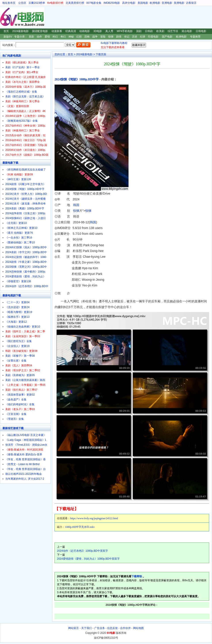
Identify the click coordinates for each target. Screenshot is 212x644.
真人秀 (109, 31)
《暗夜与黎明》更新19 (19, 312)
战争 (95, 37)
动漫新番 (57, 31)
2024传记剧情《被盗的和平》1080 (26, 257)
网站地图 (138, 628)
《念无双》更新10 (16, 223)
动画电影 (85, 31)
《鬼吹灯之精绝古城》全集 (21, 92)
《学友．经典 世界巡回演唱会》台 (26, 469)
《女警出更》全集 (16, 361)
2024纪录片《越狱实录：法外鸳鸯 (26, 199)
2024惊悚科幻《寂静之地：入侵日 (26, 218)
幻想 (79, 37)
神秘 (71, 37)
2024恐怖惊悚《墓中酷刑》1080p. (26, 272)
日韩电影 (201, 31)
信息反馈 (112, 628)
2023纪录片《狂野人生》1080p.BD (26, 194)
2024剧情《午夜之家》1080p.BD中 (26, 262)
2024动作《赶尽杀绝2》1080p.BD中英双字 (82, 551)
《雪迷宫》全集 (15, 419)
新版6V (8, 37)
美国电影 (143, 3)
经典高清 (71, 31)
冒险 (103, 37)
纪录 (143, 37)
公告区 (22, 3)
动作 (39, 37)
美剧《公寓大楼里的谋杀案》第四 (25, 380)
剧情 (119, 37)
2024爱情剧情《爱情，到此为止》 (26, 277)
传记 (127, 37)
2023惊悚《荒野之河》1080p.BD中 (26, 267)
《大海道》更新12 (16, 322)
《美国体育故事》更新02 (20, 395)
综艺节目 (173, 31)
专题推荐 (195, 37)
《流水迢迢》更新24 (17, 307)
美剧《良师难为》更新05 (20, 375)
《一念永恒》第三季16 (19, 238)
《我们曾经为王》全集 (19, 341)
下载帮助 (137, 576)
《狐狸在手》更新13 (17, 317)
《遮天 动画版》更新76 (19, 233)
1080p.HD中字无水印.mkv (80, 527)
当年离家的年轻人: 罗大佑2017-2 (25, 479)
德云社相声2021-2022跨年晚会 (24, 474)
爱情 (47, 37)
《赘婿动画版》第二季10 (20, 242)
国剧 (139, 31)
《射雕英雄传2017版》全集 (22, 121)
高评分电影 (129, 3)
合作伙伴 (125, 628)
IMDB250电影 (112, 3)
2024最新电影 (20, 31)
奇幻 (63, 37)
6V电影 (4, 17)
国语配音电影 (40, 31)
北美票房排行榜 (75, 3)
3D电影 (98, 31)
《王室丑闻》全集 (16, 414)
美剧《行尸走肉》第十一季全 (23, 67)
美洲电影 (179, 3)
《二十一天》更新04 (17, 302)
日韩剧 (149, 31)
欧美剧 (160, 31)
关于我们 (87, 628)
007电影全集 (94, 3)
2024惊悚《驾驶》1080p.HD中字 (77, 79)
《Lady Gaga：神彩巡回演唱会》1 (26, 440)
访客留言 (191, 3)
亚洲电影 (167, 3)
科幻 (55, 37)
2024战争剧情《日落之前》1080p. (26, 213)
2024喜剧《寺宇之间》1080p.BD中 (26, 252)
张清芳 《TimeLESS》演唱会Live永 (26, 445)
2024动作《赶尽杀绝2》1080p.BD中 (27, 286)
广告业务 (100, 628)
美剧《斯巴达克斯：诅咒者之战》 (25, 97)
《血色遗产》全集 (16, 400)
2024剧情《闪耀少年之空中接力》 (26, 184)
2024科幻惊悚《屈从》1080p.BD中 (26, 247)
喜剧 (31, 37)
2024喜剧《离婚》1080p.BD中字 (25, 208)
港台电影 (187, 31)
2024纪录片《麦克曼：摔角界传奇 (26, 204)
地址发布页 (9, 3)
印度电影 (153, 37)
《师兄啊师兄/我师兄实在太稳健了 (26, 170)
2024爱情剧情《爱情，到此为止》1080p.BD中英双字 (88, 559)
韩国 (76, 205)
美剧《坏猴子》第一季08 (20, 356)
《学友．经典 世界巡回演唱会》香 (26, 459)
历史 (135, 37)
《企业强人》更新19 (17, 346)
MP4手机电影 (125, 31)
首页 (6, 31)
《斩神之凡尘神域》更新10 (21, 228)
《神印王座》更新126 (18, 179)
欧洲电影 (155, 3)
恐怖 (87, 37)
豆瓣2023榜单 (37, 3)
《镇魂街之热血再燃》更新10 (23, 327)
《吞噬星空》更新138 (18, 281)
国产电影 (167, 37)
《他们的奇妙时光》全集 (20, 404)
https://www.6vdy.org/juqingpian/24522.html (94, 518)
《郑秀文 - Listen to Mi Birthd (22, 464)
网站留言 (74, 628)
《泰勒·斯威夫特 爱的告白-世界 (24, 455)
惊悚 (111, 37)
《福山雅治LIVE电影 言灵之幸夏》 (26, 435)
